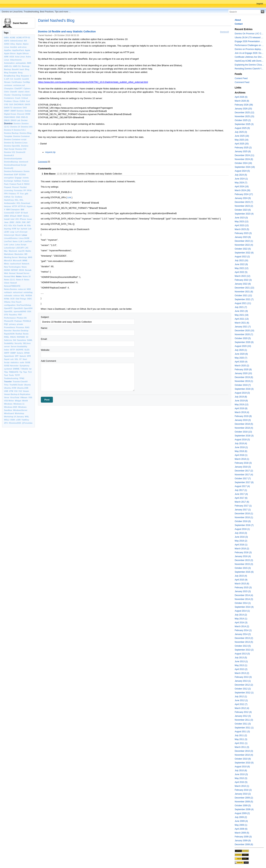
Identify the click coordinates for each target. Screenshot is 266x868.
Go (13, 197)
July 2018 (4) (241, 443)
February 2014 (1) (243, 630)
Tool (6, 375)
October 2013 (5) (243, 646)
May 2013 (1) (241, 665)
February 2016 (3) (243, 552)
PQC (6, 324)
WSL (27, 417)
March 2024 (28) (242, 190)
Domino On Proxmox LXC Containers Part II (249, 34)
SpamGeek (9, 356)
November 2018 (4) (244, 428)
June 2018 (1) (241, 447)
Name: (44, 328)
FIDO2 (27, 184)
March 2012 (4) (242, 708)
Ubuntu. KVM (10, 388)
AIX (25, 41)
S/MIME (16, 369)
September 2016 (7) (244, 525)
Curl (28, 101)
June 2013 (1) (241, 661)
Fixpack (8, 187)
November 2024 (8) (244, 159)
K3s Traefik (18, 225)
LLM (20, 241)
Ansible (14, 47)
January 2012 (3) (243, 716)
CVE (6, 104)
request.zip (50, 152)
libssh (18, 235)
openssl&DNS (20, 311)
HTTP (15, 206)
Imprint (260, 4)
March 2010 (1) (242, 786)
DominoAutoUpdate (13, 159)
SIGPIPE (20, 350)
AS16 (12, 57)
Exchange (9, 181)
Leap (12, 232)
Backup (8, 69)
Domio (27, 171)
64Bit (6, 38)
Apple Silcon (10, 53)
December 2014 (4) (244, 595)
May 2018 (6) (241, 451)
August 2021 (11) (243, 303)
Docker (24, 120)
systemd (8, 369)
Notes (19, 276)
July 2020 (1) (241, 350)
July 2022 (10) (241, 260)
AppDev (8, 50)
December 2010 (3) (244, 751)
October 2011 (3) (243, 724)
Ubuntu (27, 385)
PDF (20, 315)
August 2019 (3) (242, 393)
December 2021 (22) (244, 288)
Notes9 (13, 283)
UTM (11, 391)
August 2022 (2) (242, 257)
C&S (11, 104)
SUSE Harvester (11, 366)
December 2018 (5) (244, 424)
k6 (25, 225)
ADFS (7, 41)
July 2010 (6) (241, 770)
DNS (18, 117)
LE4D (7, 232)
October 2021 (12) (243, 296)
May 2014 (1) (241, 619)
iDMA (7, 216)
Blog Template (11, 73)
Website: (45, 350)
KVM (14, 229)
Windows (8, 404)
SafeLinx (8, 340)
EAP (16, 174)
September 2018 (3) (244, 436)
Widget (18, 401)
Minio (7, 264)
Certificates (17, 82)
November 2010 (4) (244, 755)
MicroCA (8, 260)
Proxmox (20, 327)
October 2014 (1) (243, 603)
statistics (15, 362)
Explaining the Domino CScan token (249, 65)
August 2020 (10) (243, 346)
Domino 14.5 (27, 127)
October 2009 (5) (243, 806)
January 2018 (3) (243, 467)
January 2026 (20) (243, 109)
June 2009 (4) (241, 821)
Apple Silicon (23, 53)
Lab (30, 229)
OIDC (29, 299)
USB (6, 391)
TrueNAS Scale (16, 385)
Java (6, 222)
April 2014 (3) (241, 623)
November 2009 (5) (244, 802)
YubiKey (25, 420)
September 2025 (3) (244, 124)
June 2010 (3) (241, 774)
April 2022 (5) (241, 272)
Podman (18, 321)
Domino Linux (21, 143)
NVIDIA (29, 296)
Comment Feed (242, 82)
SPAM (27, 353)
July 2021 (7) (241, 307)
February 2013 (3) (243, 677)
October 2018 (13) (243, 432)
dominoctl (24, 162)
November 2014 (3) (244, 599)
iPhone (23, 219)
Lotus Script (21, 245)
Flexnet (16, 187)
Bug (18, 76)
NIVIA (21, 270)
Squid (7, 359)
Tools (11, 375)
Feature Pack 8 (16, 184)
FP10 (29, 190)
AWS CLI (17, 66)
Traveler (8, 382)
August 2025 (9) (242, 128)
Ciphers (27, 88)
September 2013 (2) (244, 650)
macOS (21, 251)
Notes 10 (27, 276)
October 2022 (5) (243, 249)
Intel (13, 219)
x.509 (18, 420)
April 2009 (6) (241, 829)
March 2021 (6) (242, 323)
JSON (18, 222)
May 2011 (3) (241, 739)
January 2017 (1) (243, 510)
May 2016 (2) (241, 541)
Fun (22, 194)
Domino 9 (8, 130)
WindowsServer (20, 410)
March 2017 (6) (242, 502)
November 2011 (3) (244, 720)
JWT (28, 222)
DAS (25, 108)
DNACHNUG (10, 117)
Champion (9, 88)
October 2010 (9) (243, 759)
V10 (16, 391)
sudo (22, 362)
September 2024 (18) (245, 167)
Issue (29, 219)
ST (21, 359)
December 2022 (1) (244, 241)
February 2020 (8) (243, 369)
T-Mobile (24, 369)
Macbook (13, 251)
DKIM (28, 114)
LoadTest (28, 241)
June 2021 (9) (241, 311)
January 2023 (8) (243, 237)
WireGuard (9, 413)
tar (30, 369)
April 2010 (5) (241, 782)
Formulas (18, 190)
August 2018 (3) (242, 440)
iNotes (26, 216)
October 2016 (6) (243, 521)
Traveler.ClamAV (20, 382)
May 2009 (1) (241, 825)
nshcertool (18, 292)
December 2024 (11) (244, 155)
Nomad (12, 273)
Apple (28, 50)
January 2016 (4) (243, 556)
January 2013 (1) (243, 681)
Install (7, 219)
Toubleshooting (11, 378)
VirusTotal (15, 397)
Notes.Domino (11, 289)
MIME (25, 260)
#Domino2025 (15, 423)
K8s (29, 225)
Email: (44, 339)
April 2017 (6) (241, 498)
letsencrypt (9, 235)
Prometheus (10, 327)
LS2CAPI (20, 248)
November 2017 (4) (244, 475)
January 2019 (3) (243, 420)
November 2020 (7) (244, 334)
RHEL (7, 337)
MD (26, 254)
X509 (12, 420)
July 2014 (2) (241, 615)
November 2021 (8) (244, 292)
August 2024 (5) (242, 171)
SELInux (27, 343)
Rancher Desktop (21, 331)
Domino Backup (11, 133)
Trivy (6, 385)
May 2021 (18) (242, 315)
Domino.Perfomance (13, 171)
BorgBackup (10, 76)
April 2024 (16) (242, 187)
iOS (17, 219)
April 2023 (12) (242, 225)
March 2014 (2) (242, 626)
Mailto (28, 251)
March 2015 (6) (242, 584)
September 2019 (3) (244, 389)
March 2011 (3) (242, 747)
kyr (18, 229)
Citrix (7, 92)
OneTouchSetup (24, 305)
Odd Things (21, 299)
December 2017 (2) (244, 471)
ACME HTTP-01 (23, 38)
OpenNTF (8, 308)
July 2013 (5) (241, 658)
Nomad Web (10, 276)
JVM (24, 222)
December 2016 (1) (244, 514)
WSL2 (7, 420)
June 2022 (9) (241, 264)
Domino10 (21, 152)
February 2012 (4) (243, 712)
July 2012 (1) (241, 697)
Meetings (23, 257)
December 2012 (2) (244, 685)
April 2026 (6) (241, 97)
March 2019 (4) (242, 412)
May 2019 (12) (242, 405)
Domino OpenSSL (12, 146)
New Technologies (12, 267)
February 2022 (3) (243, 280)
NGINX (7, 270)
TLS (30, 372)
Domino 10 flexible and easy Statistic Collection (67, 32)
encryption (9, 178)
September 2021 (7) (244, 299)
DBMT (7, 111)
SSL (16, 359)
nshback (8, 292)
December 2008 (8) (244, 844)
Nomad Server (23, 273)
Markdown (9, 254)
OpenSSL (8, 311)
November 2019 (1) (244, 381)
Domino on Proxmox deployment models (249, 49)
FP (25, 190)
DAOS (27, 104)
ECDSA (22, 174)
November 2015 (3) (244, 564)
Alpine (19, 44)
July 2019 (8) (241, 397)
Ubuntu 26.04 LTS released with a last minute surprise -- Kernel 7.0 (249, 38)
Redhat (19, 334)
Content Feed (241, 78)
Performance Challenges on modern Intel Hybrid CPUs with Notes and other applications (249, 45)
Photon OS (22, 318)
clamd (21, 92)
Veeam (26, 391)
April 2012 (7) (241, 704)
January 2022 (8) (243, 284)
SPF (17, 356)
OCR (12, 299)
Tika (6, 372)
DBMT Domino (17, 111)
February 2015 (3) (243, 588)
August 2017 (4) (242, 486)
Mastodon (19, 254)
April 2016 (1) (241, 545)
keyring (7, 229)
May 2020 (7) (241, 358)
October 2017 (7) (243, 479)
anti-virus (22, 47)
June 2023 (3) (241, 218)
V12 (20, 391)
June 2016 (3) (241, 537)
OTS (6, 315)
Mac (6, 251)
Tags (6, 33)
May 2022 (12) (242, 268)
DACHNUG (19, 104)
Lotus (12, 245)
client (27, 92)
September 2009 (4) (244, 809)
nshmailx (8, 296)
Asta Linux (20, 57)
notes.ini (22, 289)
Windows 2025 (11, 407)
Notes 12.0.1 (10, 280)
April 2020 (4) (241, 362)
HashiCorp (9, 200)
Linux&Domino (11, 238)
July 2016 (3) (241, 533)
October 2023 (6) (243, 210)
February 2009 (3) (243, 837)
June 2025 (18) (242, 136)
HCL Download (23, 203)
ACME (13, 38)
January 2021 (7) (243, 327)
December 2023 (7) (244, 202)
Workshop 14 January (14, 417)
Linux (24, 235)
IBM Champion (13, 210)
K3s (10, 225)
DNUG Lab (15, 120)
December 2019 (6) (244, 377)
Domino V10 (21, 149)
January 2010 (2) (243, 794)
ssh (12, 359)
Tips (25, 372)
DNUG (7, 120)
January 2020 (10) (243, 373)
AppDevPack (18, 50)
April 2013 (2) (241, 669)
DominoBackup (11, 162)
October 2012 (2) (243, 689)
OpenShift (18, 308)
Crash (18, 98)
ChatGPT (18, 88)
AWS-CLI (8, 66)
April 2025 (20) (242, 144)
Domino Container (22, 136)
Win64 (25, 401)
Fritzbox (12, 194)
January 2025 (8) (243, 151)
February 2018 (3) (243, 463)
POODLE (27, 321)
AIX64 (7, 44)
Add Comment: (49, 361)
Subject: (45, 317)
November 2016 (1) (244, 517)
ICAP (18, 213)
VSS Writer (9, 401)
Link (69, 197)
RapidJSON (9, 334)
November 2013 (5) (244, 642)
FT (18, 194)
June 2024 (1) (241, 179)
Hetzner (8, 206)
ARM (6, 57)
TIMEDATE (14, 372)
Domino (8, 123)
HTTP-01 (22, 206)
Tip (21, 372)
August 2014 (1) (242, 611)
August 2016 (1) (242, 529)
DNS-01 (24, 117)
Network (26, 264)
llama (15, 241)
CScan (16, 101)
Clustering (16, 95)
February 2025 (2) (243, 148)
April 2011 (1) (241, 743)
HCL (17, 200)
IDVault (13, 216)
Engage (18, 178)
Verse (7, 397)
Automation (9, 63)
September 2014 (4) (244, 607)
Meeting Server (11, 257)
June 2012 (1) (241, 700)
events (26, 178)
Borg (20, 73)
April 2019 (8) (241, 408)
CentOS (18, 79)
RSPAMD (21, 337)
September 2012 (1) (244, 693)
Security (18, 343)
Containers (9, 98)
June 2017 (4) (241, 494)
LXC (27, 248)
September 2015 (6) (244, 572)
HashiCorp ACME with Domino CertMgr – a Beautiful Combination (249, 61)
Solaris (20, 353)
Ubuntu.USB (23, 388)
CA (12, 79)
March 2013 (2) (242, 673)
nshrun (17, 296)
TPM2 (22, 378)
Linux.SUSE (24, 238)
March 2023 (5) (242, 229)
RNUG (13, 337)
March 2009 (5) (242, 833)
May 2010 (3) (241, 778)
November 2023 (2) (244, 206)
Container (26, 95)
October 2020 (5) (243, 338)
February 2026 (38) (244, 105)
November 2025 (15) (244, 116)
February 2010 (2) (243, 790)
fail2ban (18, 181)
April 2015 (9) (241, 580)
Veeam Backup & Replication (17, 394)
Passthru (13, 315)
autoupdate (21, 63)
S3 (27, 337)
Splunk (23, 356)
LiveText (8, 241)
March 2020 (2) (242, 366)
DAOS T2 (8, 108)
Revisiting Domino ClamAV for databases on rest (249, 69)
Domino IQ (9, 143)
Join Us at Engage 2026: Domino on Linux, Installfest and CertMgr (249, 53)
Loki (6, 245)
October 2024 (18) (243, 163)
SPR (29, 356)
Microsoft (17, 260)
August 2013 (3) (242, 654)
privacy (13, 324)
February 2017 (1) (243, 506)
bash (22, 69)
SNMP (13, 353)
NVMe (7, 299)
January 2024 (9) (243, 198)
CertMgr (26, 82)
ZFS (6, 423)
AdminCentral (17, 41)
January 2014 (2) (243, 634)
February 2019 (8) (243, 416)
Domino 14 (15, 127)
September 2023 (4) (244, 214)
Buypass (25, 76)
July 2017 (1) (241, 490)
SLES (27, 350)
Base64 (15, 69)
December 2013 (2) (244, 638)
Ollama (7, 302)
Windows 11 (19, 404)
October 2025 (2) (243, 120)
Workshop (19, 413)
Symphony (24, 366)
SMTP (7, 353)
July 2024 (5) (241, 175)
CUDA (22, 101)
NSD (29, 289)
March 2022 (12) (242, 276)
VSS (30, 397)
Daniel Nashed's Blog (56, 20)
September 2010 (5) (244, 763)
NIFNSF (15, 270)
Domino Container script (15, 139)
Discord (21, 114)
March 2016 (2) (242, 549)
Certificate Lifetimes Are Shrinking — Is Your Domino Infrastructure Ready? (249, 57)
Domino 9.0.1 (20, 130)
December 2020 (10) (244, 331)
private (20, 324)
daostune (18, 108)
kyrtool (24, 229)
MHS (30, 257)
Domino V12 (10, 152)
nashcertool (15, 264)
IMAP (20, 216)
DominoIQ (9, 168)
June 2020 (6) (241, 354)
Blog (27, 69)
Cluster (7, 95)
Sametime (22, 340)
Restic (26, 334)
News (24, 267)
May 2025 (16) (242, 140)
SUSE (28, 362)
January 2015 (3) (243, 591)
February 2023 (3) (243, 233)
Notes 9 (20, 280)
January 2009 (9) (243, 841)
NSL (23, 296)
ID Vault (24, 213)
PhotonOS (9, 321)
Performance (10, 318)
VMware (24, 397)
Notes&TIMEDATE (12, 286)
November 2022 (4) (244, 245)
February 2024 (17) (244, 194)
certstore (8, 85)
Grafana (19, 197)
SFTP (13, 350)
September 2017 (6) (244, 482)
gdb (26, 194)
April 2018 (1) (241, 455)
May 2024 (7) (241, 183)
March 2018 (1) (242, 459)
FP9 (6, 194)
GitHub (7, 197)
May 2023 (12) (242, 222)
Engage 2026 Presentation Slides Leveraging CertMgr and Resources (249, 41)
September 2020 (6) (244, 342)
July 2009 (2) (241, 817)
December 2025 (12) (244, 113)
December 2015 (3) (244, 560)
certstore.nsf (19, 85)
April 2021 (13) (242, 319)
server (7, 346)
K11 (6, 225)
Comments (43, 162)
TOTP (17, 375)
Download (9, 174)
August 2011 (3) (242, 732)
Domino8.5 (9, 155)
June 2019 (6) (241, 401)
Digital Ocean (10, 114)
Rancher (8, 331)
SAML (30, 340)
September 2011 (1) (244, 728)
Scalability (9, 343)
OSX (29, 311)
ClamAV (14, 92)
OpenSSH (28, 308)
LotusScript (9, 248)
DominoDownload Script (15, 165)
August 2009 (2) (242, 813)
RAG (27, 327)
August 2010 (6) (242, 767)
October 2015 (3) (243, 568)
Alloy (13, 44)
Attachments (16, 60)
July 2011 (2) (241, 735)
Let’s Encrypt (21, 232)
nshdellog (28, 292)
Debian (28, 111)
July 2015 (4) (241, 576)
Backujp (26, 66)
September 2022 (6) (244, 253)
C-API (7, 79)
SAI (15, 340)
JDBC (12, 222)
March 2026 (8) (242, 101)
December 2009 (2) (244, 798)
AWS (29, 63)
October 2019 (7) (243, 385)
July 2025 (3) (241, 132)
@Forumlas (27, 423)
